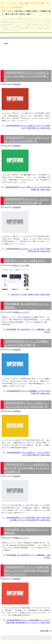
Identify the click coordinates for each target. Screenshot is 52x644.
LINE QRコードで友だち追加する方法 (25, 261)
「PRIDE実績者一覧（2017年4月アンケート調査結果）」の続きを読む (28, 331)
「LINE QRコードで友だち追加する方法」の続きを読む (30, 294)
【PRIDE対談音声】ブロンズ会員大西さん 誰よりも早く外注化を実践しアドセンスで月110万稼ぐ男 (27, 468)
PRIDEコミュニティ (21, 312)
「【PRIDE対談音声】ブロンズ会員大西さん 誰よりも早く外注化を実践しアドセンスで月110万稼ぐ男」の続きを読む (27, 519)
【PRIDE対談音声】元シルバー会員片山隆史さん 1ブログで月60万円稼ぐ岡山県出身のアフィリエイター (27, 571)
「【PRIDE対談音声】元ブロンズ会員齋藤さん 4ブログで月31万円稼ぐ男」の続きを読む (27, 392)
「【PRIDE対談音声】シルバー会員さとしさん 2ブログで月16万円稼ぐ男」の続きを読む (27, 188)
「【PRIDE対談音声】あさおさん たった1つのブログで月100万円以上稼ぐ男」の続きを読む (27, 250)
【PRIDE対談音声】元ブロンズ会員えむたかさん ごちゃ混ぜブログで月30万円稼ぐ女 (27, 76)
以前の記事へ (45, 631)
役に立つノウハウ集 (21, 265)
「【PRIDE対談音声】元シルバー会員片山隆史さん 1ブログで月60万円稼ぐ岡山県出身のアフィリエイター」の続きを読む (28, 621)
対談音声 (17, 84)
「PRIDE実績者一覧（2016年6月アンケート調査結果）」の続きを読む (28, 556)
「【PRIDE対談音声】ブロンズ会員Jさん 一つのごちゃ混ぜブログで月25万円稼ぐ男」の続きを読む (28, 454)
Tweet (6, 43)
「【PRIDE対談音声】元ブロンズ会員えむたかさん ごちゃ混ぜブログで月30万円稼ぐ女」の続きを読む (27, 127)
